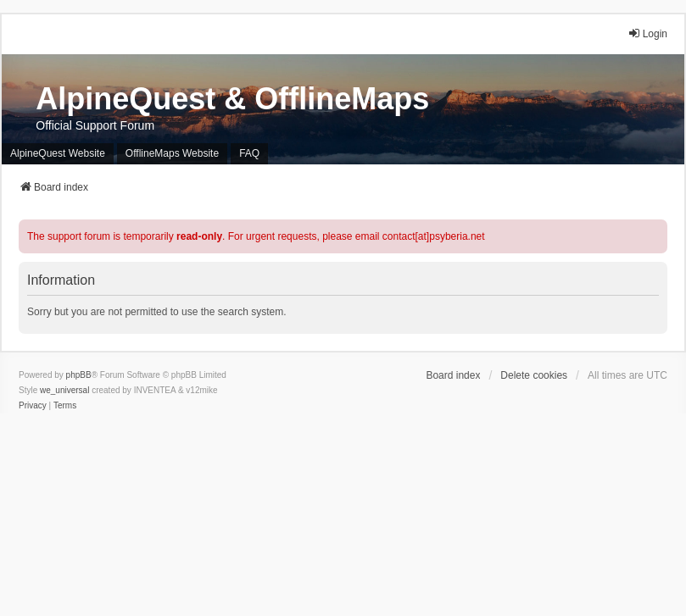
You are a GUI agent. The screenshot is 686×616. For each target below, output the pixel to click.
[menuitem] (33, 406)
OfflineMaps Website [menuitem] (172, 153)
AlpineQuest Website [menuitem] (58, 153)
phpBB (79, 375)
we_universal (64, 390)
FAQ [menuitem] (249, 153)
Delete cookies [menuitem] (534, 375)
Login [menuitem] (647, 33)
